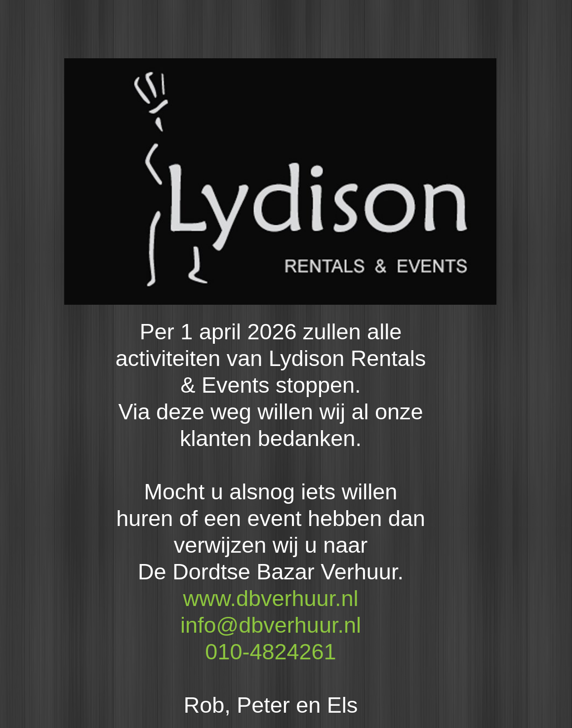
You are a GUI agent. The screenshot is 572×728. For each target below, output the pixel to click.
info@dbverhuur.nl (271, 625)
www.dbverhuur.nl (270, 598)
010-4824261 (270, 652)
